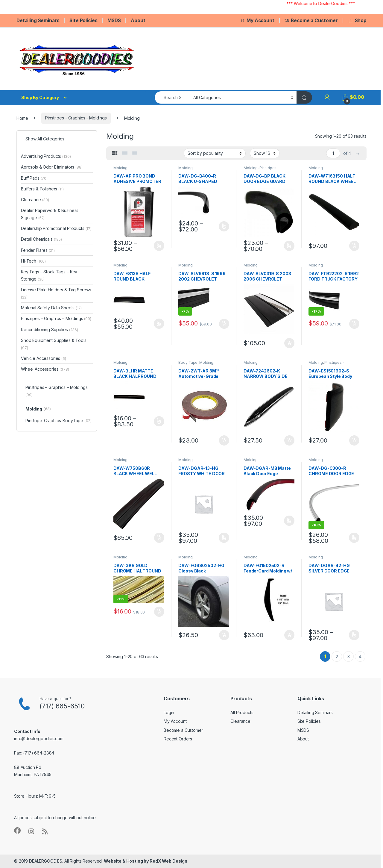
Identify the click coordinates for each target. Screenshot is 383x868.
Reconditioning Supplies (50, 330)
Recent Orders (178, 739)
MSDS (114, 21)
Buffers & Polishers (42, 189)
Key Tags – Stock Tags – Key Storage (49, 275)
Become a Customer (311, 21)
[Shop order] (215, 153)
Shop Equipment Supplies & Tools (54, 344)
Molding (120, 168)
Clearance (35, 200)
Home (22, 118)
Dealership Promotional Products (56, 228)
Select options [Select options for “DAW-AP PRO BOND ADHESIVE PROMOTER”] (159, 246)
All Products (242, 712)
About (138, 21)
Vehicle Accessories (44, 358)
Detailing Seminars (38, 21)
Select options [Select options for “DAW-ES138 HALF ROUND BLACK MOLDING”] (159, 324)
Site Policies (83, 21)
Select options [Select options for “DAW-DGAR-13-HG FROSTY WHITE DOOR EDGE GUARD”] (224, 538)
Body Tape (188, 362)
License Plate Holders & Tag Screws (56, 293)
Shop (357, 21)
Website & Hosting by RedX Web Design (146, 861)
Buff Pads (34, 178)
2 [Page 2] (337, 656)
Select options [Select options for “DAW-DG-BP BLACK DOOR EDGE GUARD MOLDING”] (289, 246)
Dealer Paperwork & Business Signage (50, 214)
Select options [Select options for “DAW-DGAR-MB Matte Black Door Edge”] (289, 521)
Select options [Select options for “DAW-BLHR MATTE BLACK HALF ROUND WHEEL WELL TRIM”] (159, 421)
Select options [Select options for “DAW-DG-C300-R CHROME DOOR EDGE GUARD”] (354, 538)
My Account (257, 21)
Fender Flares (38, 250)
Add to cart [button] (354, 246)
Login (169, 712)
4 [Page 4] (360, 656)
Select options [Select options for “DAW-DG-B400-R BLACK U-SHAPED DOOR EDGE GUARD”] (224, 226)
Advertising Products (46, 156)
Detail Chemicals (41, 239)
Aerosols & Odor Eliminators (52, 167)
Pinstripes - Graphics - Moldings (76, 118)
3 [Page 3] (349, 656)
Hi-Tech (33, 261)
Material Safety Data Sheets (51, 308)
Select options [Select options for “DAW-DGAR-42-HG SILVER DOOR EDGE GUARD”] (354, 635)
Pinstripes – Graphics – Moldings (56, 318)
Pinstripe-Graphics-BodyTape (58, 421)
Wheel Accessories (45, 369)
